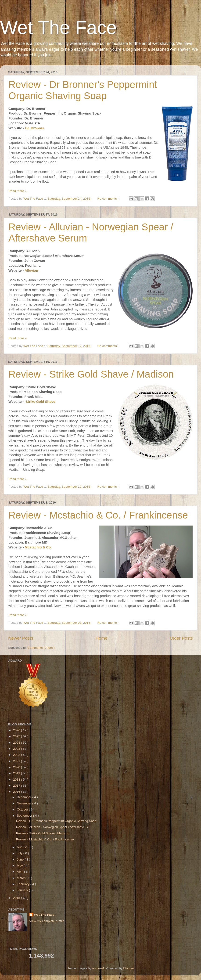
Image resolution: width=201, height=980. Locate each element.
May (20, 866)
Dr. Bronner (35, 128)
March (22, 878)
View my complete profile (47, 921)
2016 (17, 792)
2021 (17, 761)
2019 (17, 773)
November (25, 803)
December (25, 797)
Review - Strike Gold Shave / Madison (91, 374)
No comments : (108, 199)
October (23, 809)
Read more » (18, 191)
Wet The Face (58, 27)
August (22, 847)
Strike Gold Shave (40, 402)
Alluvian (31, 270)
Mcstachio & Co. (38, 547)
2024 (17, 743)
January (23, 890)
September (25, 816)
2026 (17, 730)
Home (101, 638)
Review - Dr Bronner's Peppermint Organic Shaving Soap (83, 90)
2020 (17, 767)
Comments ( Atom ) (41, 648)
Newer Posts (21, 638)
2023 (17, 749)
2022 (17, 755)
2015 (17, 898)
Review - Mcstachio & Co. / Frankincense (98, 515)
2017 (17, 786)
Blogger (129, 968)
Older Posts (181, 638)
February (24, 884)
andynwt (98, 968)
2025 (17, 736)
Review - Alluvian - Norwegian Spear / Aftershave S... (53, 827)
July (20, 853)
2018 (17, 780)
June (21, 859)
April (20, 872)
